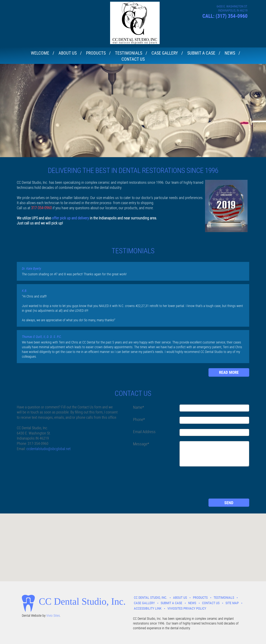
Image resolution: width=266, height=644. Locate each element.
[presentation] (147, 484)
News (230, 53)
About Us (68, 53)
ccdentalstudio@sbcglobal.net (49, 449)
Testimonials (129, 53)
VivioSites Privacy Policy (187, 608)
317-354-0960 (41, 208)
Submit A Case (201, 53)
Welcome (40, 53)
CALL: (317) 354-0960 (225, 16)
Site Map (232, 603)
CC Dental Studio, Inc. (150, 597)
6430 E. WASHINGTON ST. (232, 6)
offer (55, 218)
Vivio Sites (53, 615)
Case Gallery (165, 53)
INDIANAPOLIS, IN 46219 (233, 10)
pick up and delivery (74, 218)
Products (96, 53)
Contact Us (133, 59)
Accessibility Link (148, 608)
